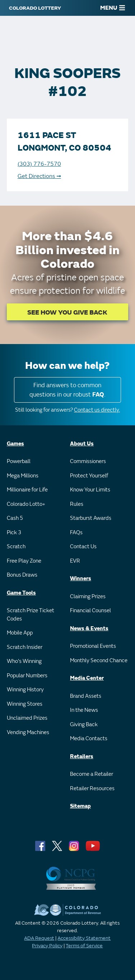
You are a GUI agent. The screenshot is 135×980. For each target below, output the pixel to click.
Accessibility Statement (84, 938)
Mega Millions (23, 476)
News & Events (89, 629)
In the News (84, 710)
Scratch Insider (25, 647)
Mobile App (20, 633)
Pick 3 (14, 533)
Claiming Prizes (88, 597)
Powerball (19, 461)
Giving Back (84, 725)
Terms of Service (84, 946)
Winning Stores (25, 704)
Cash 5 (15, 518)
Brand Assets (86, 696)
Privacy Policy (47, 946)
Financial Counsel (90, 611)
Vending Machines (28, 732)
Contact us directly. (97, 410)
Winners (81, 579)
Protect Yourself (89, 476)
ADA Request (39, 938)
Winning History (25, 690)
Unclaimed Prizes (27, 718)
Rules (77, 504)
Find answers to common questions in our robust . (67, 390)
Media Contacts (89, 739)
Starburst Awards (91, 518)
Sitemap (80, 806)
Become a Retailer (92, 774)
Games (15, 444)
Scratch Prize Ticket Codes (31, 615)
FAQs (76, 533)
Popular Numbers (27, 676)
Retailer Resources (92, 789)
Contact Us (83, 547)
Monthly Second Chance (99, 661)
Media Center (87, 678)
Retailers (82, 757)
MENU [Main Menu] (113, 8)
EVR (75, 561)
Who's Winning (24, 661)
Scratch (16, 547)
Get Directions (39, 176)
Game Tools (21, 593)
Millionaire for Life (27, 490)
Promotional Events (93, 646)
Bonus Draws (22, 575)
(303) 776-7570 (39, 164)
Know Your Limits (90, 490)
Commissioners (88, 461)
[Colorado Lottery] (35, 8)
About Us (82, 444)
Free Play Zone (24, 561)
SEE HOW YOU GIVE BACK (67, 313)
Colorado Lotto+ (26, 504)
